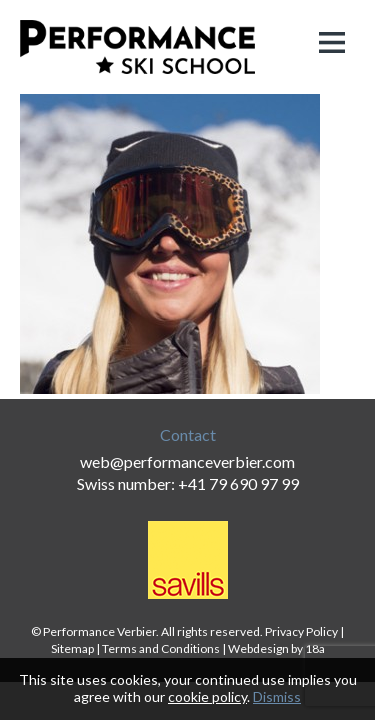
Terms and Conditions (161, 648)
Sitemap (72, 648)
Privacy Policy (301, 631)
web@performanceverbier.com (187, 461)
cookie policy (207, 696)
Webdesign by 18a (276, 648)
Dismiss (277, 696)
